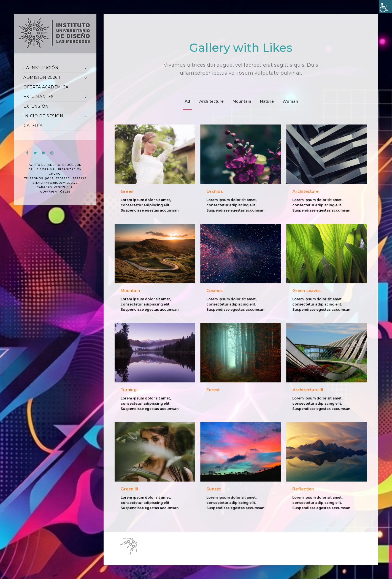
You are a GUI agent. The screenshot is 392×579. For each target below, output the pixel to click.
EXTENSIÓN (36, 106)
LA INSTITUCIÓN (41, 68)
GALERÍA (33, 126)
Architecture (210, 101)
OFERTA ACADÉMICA (46, 87)
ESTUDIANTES (39, 97)
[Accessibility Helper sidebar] (385, 7)
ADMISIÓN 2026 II (43, 77)
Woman (289, 101)
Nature (266, 101)
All (186, 101)
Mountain (241, 101)
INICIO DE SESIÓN (43, 116)
